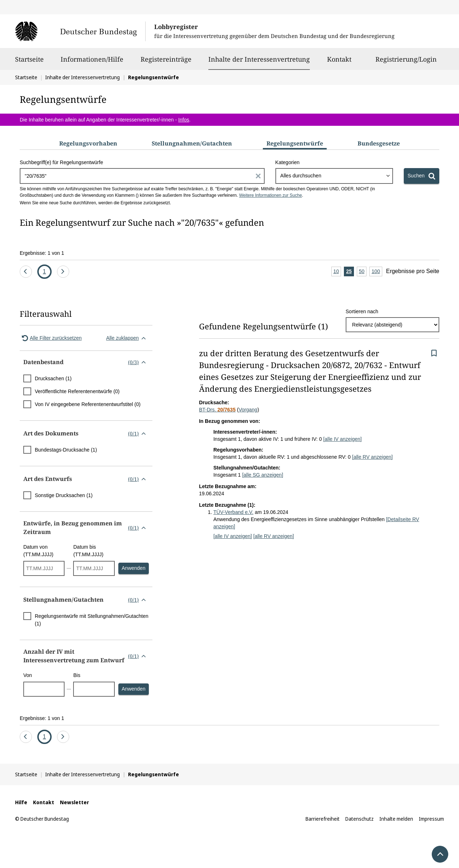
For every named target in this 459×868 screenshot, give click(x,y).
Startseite (29, 62)
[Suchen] (422, 176)
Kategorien (288, 162)
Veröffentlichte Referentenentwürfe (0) (77, 391)
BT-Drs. (217, 410)
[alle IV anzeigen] (342, 439)
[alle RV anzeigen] (372, 457)
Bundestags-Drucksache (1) (66, 450)
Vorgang (248, 410)
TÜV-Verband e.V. (233, 512)
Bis (77, 675)
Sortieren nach (362, 311)
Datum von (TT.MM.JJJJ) (38, 551)
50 (363, 272)
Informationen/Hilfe (92, 62)
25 (350, 272)
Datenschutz (359, 819)
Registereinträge (166, 62)
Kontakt (339, 62)
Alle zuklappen (127, 338)
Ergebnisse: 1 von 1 (42, 253)
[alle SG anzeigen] (262, 475)
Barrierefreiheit (323, 819)
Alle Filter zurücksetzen (51, 338)
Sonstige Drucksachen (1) (64, 495)
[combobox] (334, 176)
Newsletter (74, 802)
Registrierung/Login (406, 62)
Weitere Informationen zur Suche (271, 195)
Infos (184, 120)
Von (28, 675)
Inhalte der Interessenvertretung (259, 59)
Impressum (431, 819)
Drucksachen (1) (53, 378)
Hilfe (21, 802)
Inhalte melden (396, 819)
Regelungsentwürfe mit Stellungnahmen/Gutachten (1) (92, 620)
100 (377, 272)
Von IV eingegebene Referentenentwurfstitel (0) (88, 404)
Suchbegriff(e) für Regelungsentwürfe (61, 162)
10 (337, 272)
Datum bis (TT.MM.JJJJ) (88, 551)
